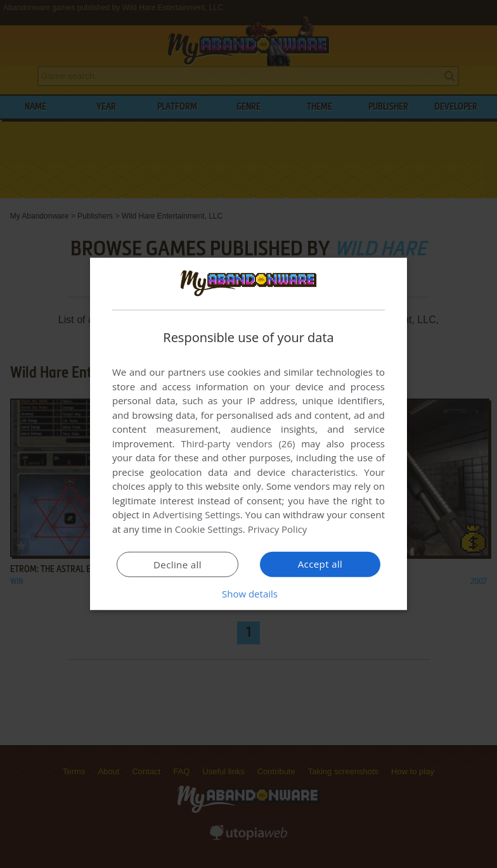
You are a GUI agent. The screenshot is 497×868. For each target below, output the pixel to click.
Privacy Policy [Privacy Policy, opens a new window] (278, 529)
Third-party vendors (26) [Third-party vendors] (238, 444)
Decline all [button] (177, 565)
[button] (248, 594)
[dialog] (248, 434)
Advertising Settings (197, 514)
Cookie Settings (209, 529)
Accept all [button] (320, 564)
